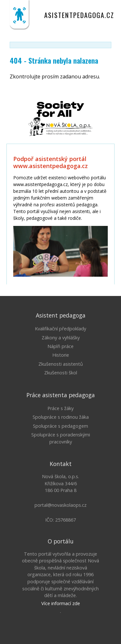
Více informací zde (61, 603)
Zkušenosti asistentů (61, 364)
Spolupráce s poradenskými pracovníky (61, 438)
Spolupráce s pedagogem (60, 426)
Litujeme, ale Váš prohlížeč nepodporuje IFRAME (60, 214)
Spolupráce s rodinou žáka (61, 417)
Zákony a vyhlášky (61, 338)
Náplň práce (60, 346)
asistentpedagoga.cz (79, 15)
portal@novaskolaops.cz (60, 505)
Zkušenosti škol (61, 373)
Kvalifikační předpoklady (60, 329)
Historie (61, 355)
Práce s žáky (60, 408)
